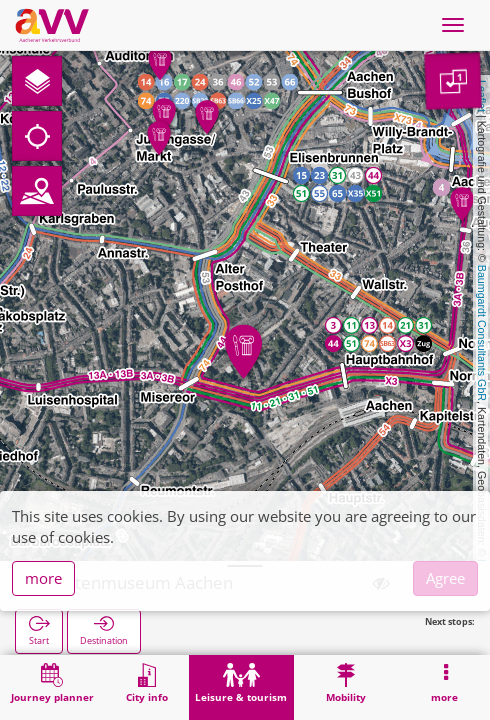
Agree (445, 578)
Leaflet (482, 96)
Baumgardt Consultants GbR (482, 333)
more (43, 578)
